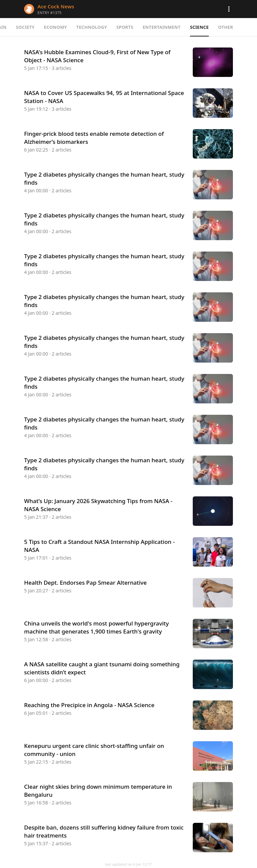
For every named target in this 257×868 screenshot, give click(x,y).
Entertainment (161, 27)
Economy (55, 27)
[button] (229, 9)
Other (226, 27)
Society (25, 27)
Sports (125, 27)
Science (199, 27)
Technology (92, 27)
